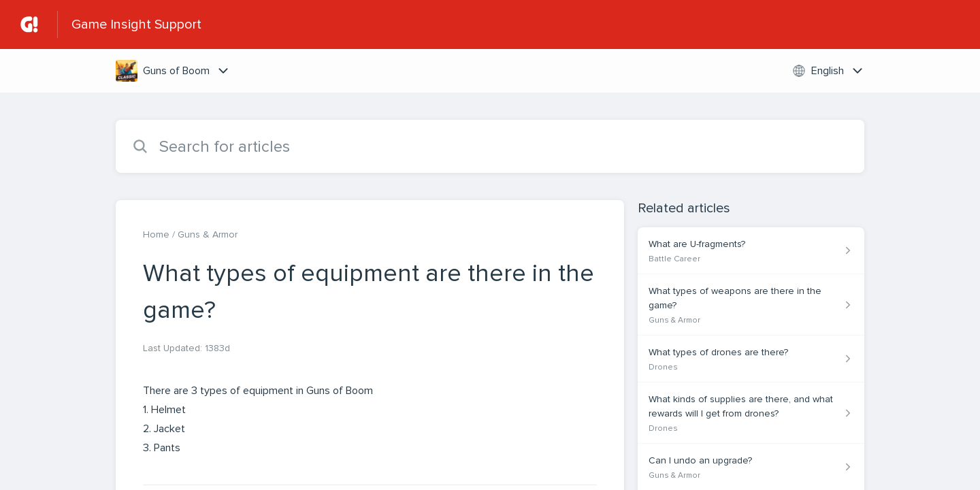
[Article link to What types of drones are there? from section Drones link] (751, 359)
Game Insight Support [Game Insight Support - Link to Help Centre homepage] (136, 24)
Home (156, 234)
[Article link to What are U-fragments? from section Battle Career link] (751, 251)
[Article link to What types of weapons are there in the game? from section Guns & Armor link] (751, 305)
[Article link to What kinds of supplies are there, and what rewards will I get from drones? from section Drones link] (751, 413)
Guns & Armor (208, 234)
